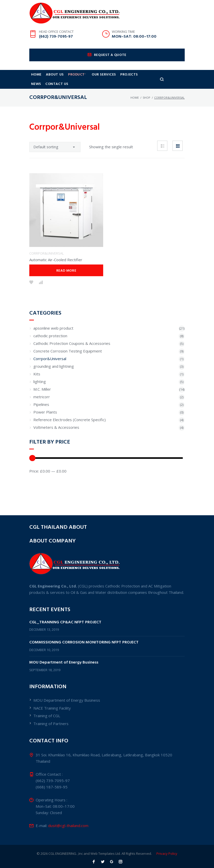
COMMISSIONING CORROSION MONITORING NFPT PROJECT (84, 643)
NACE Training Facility (52, 708)
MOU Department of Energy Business (64, 663)
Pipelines (41, 428)
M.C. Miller (42, 412)
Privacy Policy (167, 854)
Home (37, 84)
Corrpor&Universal (46, 276)
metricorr (42, 420)
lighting (40, 405)
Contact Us (43, 95)
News (158, 84)
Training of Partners (51, 724)
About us (57, 84)
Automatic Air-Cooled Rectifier (56, 283)
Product (81, 84)
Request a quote (107, 63)
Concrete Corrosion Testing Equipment (68, 374)
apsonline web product (53, 351)
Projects (138, 84)
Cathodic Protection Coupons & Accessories (72, 366)
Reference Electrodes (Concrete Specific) (70, 443)
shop (146, 109)
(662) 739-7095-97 (56, 45)
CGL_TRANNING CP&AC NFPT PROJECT (65, 622)
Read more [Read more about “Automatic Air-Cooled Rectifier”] (66, 294)
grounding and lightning (54, 389)
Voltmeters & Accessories (56, 450)
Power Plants (45, 435)
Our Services (111, 84)
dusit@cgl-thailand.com (68, 826)
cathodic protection (50, 359)
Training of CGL (47, 716)
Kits (37, 397)
